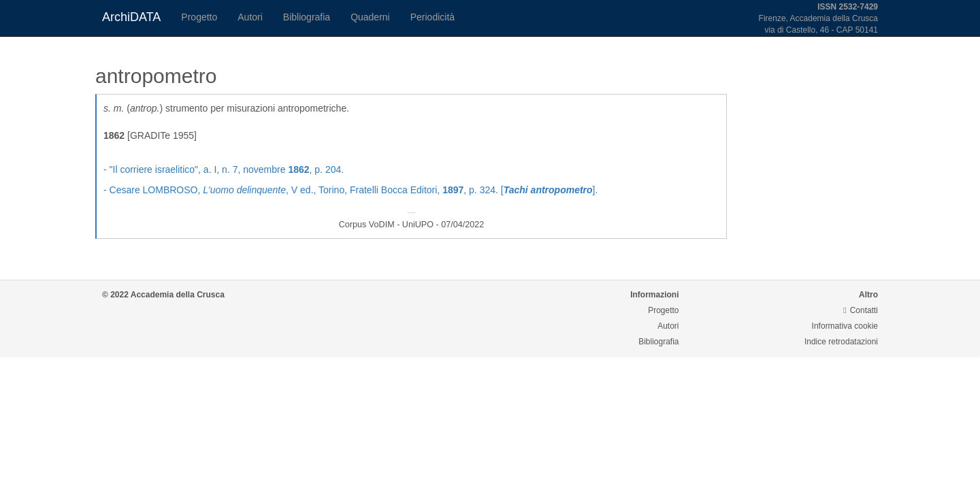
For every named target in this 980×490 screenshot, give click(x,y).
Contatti (861, 310)
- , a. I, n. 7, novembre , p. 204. (224, 169)
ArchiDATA (131, 17)
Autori (250, 17)
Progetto (199, 17)
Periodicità (432, 17)
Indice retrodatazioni (841, 342)
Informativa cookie (845, 326)
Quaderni (370, 17)
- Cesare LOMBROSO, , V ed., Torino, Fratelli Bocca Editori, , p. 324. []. (350, 190)
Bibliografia (307, 17)
